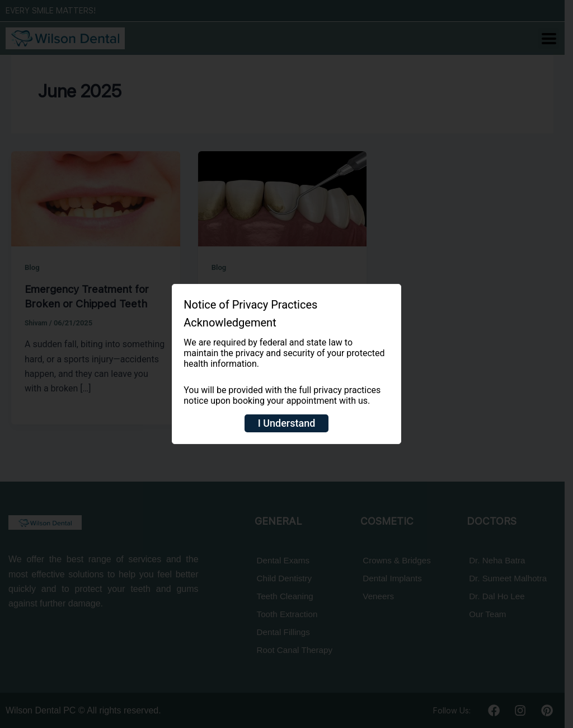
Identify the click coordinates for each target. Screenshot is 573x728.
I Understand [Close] (287, 423)
